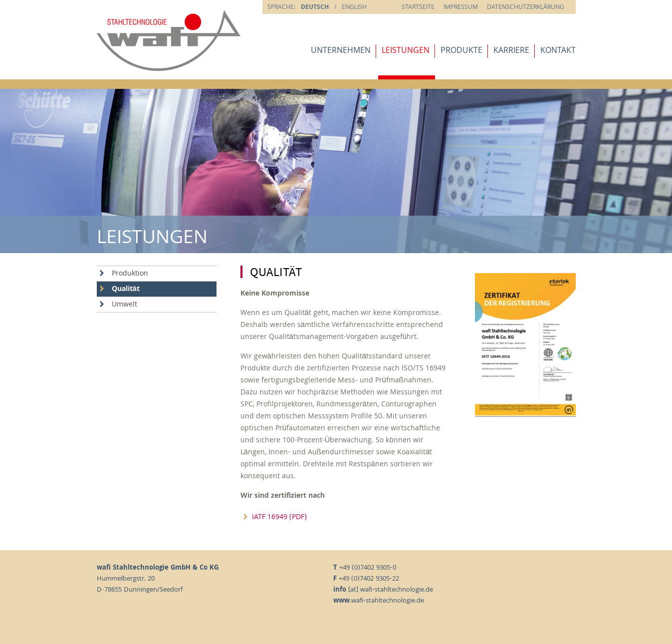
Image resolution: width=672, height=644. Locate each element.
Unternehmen (341, 51)
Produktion (130, 274)
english (354, 8)
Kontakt (558, 51)
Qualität (126, 290)
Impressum (461, 8)
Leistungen (406, 51)
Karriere (511, 51)
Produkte (461, 51)
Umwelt (124, 305)
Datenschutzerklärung (526, 8)
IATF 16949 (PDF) (279, 518)
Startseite (418, 8)
